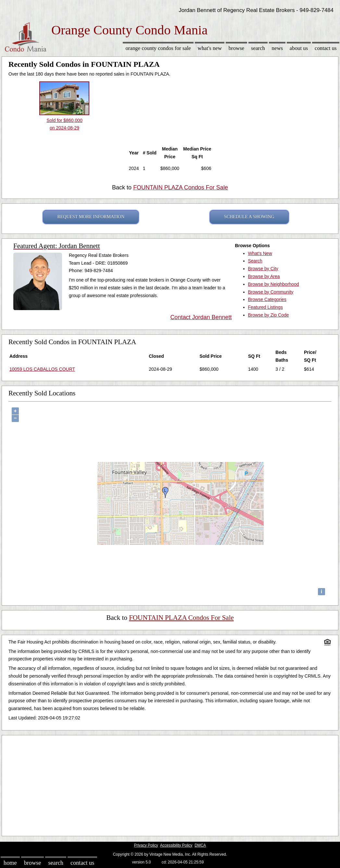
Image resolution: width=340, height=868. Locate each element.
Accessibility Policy (176, 845)
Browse (236, 48)
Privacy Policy (146, 845)
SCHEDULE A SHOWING (249, 217)
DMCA (200, 845)
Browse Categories (267, 299)
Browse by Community (271, 292)
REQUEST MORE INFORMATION (91, 217)
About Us (299, 48)
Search (258, 48)
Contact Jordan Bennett (201, 317)
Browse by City (263, 269)
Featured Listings (265, 307)
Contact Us (326, 48)
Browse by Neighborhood (274, 284)
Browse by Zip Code (269, 315)
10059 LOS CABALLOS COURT (42, 369)
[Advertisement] (170, 784)
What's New (210, 48)
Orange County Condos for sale (158, 48)
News (277, 48)
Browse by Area (264, 276)
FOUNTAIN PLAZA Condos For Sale (181, 187)
